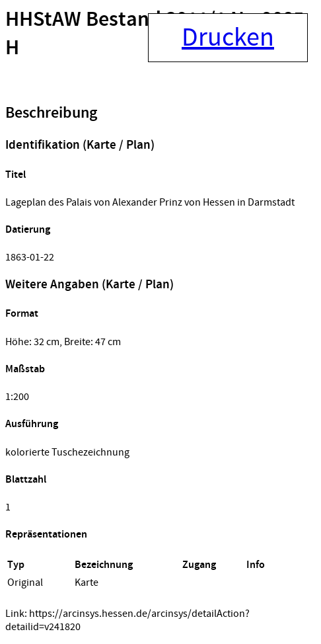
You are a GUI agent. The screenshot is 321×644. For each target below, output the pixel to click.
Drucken (228, 38)
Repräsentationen (46, 535)
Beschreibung (51, 113)
